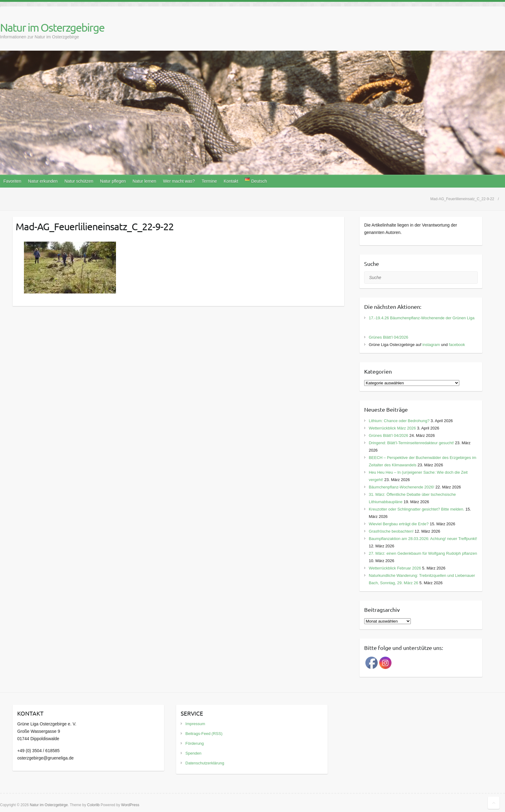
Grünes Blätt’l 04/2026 (389, 337)
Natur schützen (79, 181)
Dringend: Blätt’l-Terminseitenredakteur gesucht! (411, 443)
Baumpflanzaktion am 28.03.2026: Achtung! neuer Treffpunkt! (423, 539)
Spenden (193, 753)
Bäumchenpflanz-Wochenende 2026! (402, 487)
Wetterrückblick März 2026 (392, 428)
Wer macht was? (179, 181)
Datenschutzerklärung (205, 763)
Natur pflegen (113, 181)
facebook (457, 345)
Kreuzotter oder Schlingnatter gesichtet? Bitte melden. (416, 509)
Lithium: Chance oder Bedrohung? (399, 421)
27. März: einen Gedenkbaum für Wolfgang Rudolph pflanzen (423, 553)
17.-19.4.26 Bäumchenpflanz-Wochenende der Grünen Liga (422, 318)
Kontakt (231, 181)
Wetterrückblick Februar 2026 (395, 568)
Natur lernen (144, 181)
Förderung (195, 743)
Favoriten (12, 181)
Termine (209, 181)
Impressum (195, 724)
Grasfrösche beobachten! (391, 531)
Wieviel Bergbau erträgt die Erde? (399, 524)
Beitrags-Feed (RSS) (204, 734)
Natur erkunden (43, 181)
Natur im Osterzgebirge (52, 27)
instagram (431, 345)
